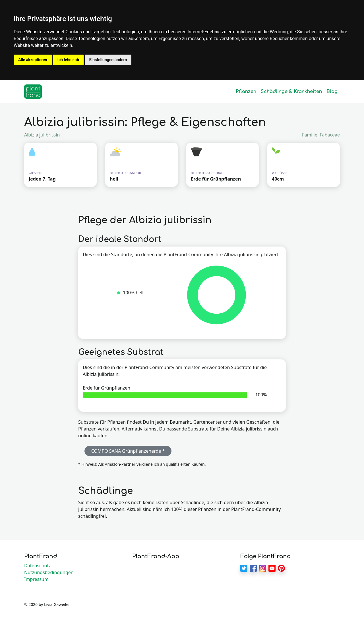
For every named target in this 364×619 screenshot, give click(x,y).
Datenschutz (38, 566)
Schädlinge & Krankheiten (291, 92)
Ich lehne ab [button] (68, 60)
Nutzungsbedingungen (49, 572)
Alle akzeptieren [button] (33, 60)
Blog (332, 92)
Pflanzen (246, 92)
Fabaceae (330, 135)
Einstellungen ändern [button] (108, 60)
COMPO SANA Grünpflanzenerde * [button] (128, 451)
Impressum (36, 579)
